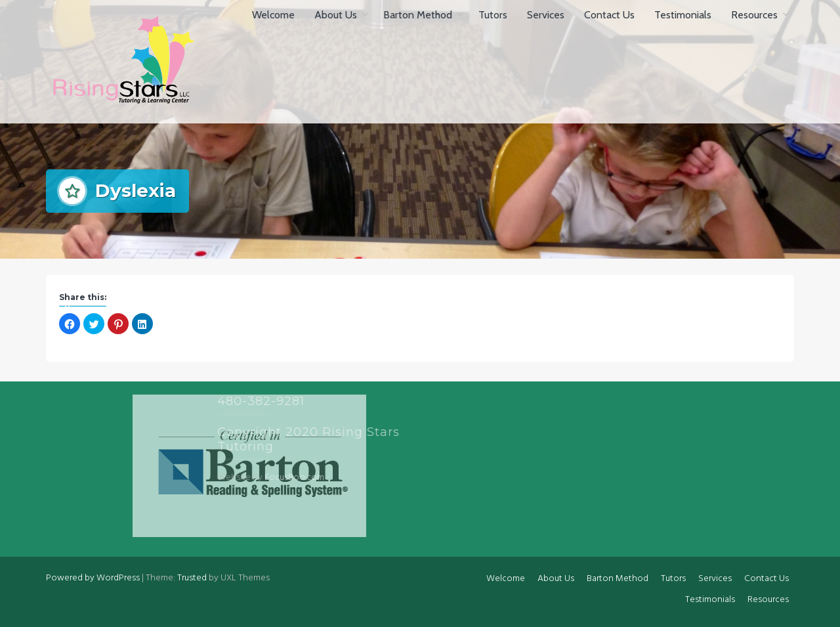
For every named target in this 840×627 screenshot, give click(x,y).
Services (546, 15)
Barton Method (418, 15)
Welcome (273, 15)
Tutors (493, 15)
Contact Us (609, 15)
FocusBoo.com (251, 478)
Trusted (192, 578)
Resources (754, 15)
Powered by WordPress (93, 578)
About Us (336, 15)
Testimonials (683, 15)
